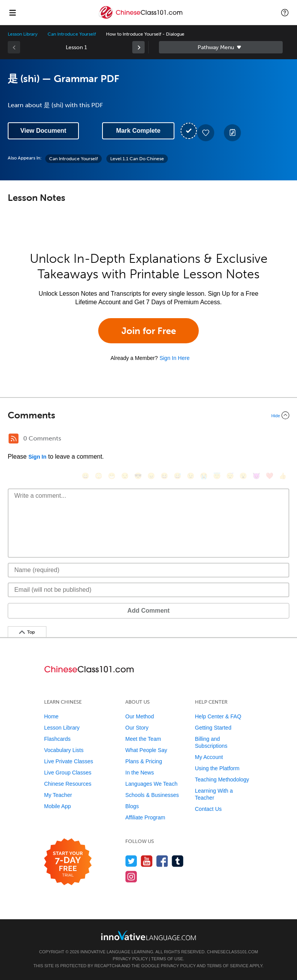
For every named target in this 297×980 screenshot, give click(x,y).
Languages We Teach (151, 784)
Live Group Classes (68, 773)
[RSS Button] (14, 439)
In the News (140, 773)
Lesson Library (23, 34)
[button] (285, 12)
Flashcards (57, 739)
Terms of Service (228, 966)
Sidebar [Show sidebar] (221, 47)
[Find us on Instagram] (131, 876)
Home (51, 716)
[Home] (141, 18)
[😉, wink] (191, 476)
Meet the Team (143, 739)
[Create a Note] (232, 133)
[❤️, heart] (270, 476)
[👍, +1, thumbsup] (283, 476)
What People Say (146, 750)
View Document (44, 131)
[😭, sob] (204, 476)
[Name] (148, 570)
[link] (138, 47)
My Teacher (58, 795)
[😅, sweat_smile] (178, 476)
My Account (209, 757)
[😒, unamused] (125, 476)
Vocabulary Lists (64, 750)
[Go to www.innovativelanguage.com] (148, 935)
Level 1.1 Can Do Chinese (137, 159)
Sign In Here (174, 358)
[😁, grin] (112, 476)
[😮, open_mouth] (243, 476)
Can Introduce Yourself (72, 34)
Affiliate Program (145, 817)
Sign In (37, 457)
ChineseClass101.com (232, 952)
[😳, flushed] (99, 476)
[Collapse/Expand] (148, 415)
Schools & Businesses (152, 795)
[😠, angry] (151, 476)
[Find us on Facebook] (162, 861)
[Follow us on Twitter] (131, 861)
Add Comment (148, 611)
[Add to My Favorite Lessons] (206, 133)
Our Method (140, 716)
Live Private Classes (69, 761)
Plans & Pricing (144, 761)
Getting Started (213, 728)
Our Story (137, 728)
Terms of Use (167, 959)
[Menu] (12, 12)
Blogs (132, 806)
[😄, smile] (85, 476)
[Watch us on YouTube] (147, 861)
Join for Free (149, 331)
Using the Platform (217, 768)
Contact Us (208, 809)
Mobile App (57, 806)
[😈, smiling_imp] (256, 476)
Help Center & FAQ (218, 716)
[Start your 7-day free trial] (68, 862)
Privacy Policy (130, 959)
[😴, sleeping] (230, 476)
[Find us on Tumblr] (178, 861)
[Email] (148, 590)
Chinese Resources (68, 784)
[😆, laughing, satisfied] (164, 476)
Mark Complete (138, 131)
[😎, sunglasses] (138, 476)
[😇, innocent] (217, 476)
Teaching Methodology (222, 780)
